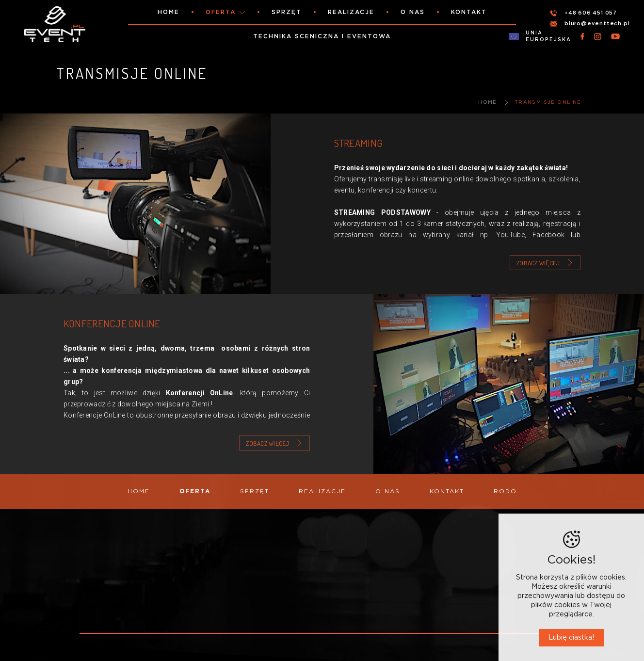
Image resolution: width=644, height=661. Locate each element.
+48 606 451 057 (591, 13)
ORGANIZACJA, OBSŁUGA (317, 622)
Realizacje (351, 12)
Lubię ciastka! (571, 638)
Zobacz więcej (538, 263)
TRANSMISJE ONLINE (548, 102)
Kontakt (469, 12)
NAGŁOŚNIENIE (299, 565)
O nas (413, 12)
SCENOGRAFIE (298, 576)
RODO (505, 491)
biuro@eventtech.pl (597, 24)
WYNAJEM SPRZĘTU (308, 610)
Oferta (221, 12)
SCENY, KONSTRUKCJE (311, 599)
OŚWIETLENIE (297, 553)
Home (169, 12)
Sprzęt (287, 12)
